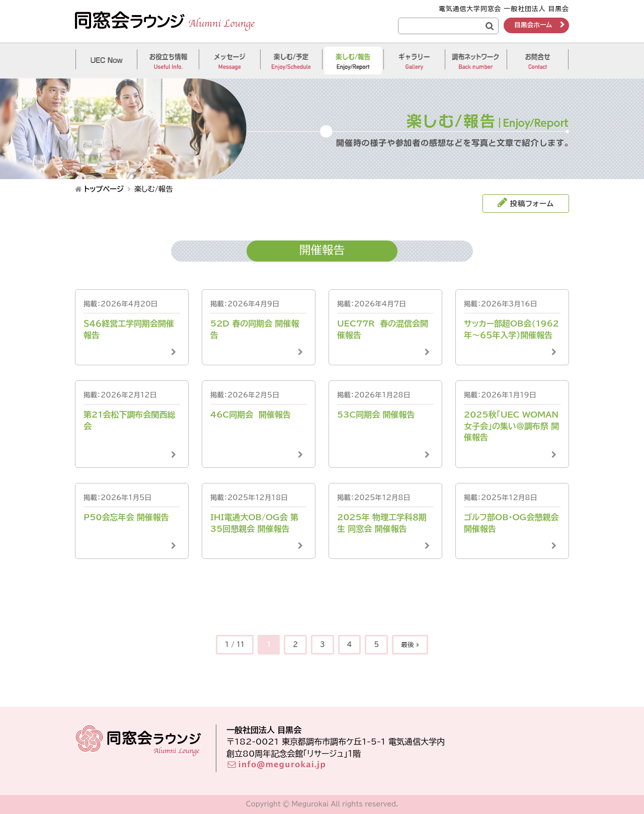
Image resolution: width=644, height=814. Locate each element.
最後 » (410, 645)
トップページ (104, 189)
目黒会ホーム (533, 25)
